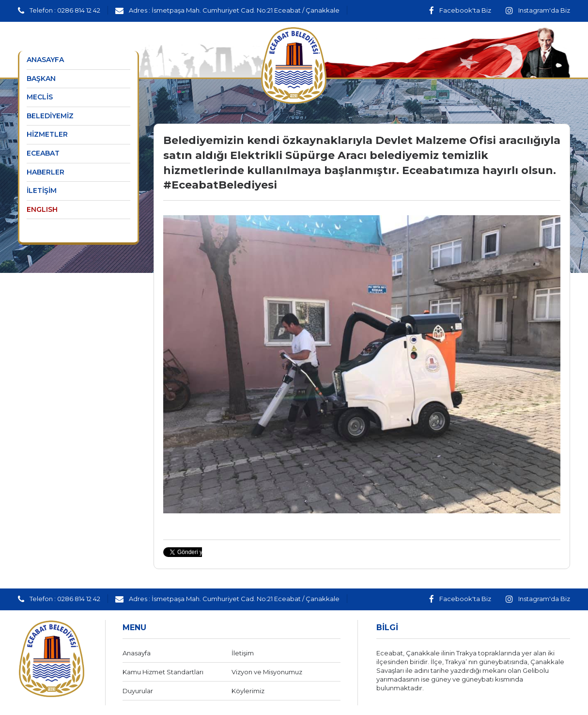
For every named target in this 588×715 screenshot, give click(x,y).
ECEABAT (43, 153)
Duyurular (138, 691)
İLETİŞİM (42, 191)
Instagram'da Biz (538, 10)
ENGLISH (42, 209)
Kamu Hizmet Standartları (163, 672)
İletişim (243, 653)
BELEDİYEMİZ (50, 116)
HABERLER (46, 172)
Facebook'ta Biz (460, 10)
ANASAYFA (45, 60)
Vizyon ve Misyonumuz (267, 672)
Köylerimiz (248, 691)
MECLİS (40, 97)
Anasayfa (137, 653)
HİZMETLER (47, 134)
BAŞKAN (41, 79)
